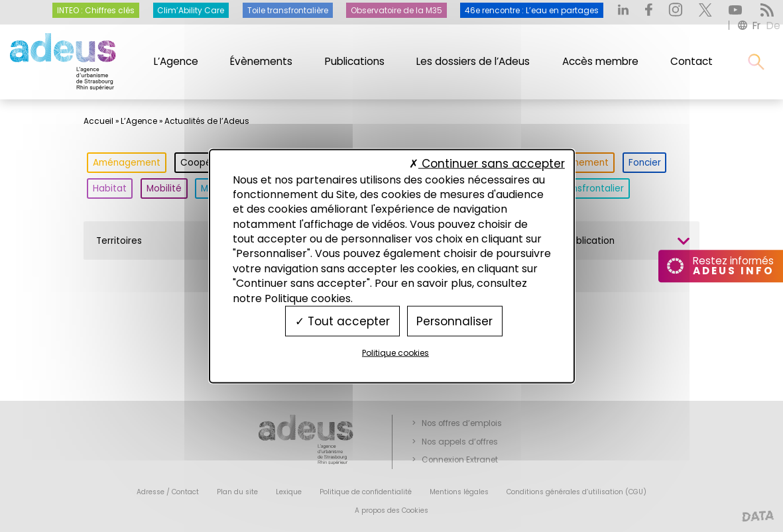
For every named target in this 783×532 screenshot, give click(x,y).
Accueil (98, 121)
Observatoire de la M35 (396, 11)
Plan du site (237, 492)
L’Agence (176, 61)
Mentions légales (459, 492)
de (773, 26)
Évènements (261, 61)
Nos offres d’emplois (462, 423)
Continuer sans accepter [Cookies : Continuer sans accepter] (487, 164)
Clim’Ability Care (191, 11)
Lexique (289, 492)
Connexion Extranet (460, 460)
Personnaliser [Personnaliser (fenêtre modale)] (454, 321)
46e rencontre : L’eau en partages (532, 11)
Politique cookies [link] (395, 353)
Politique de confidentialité (366, 492)
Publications (355, 61)
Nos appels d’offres (460, 442)
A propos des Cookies (391, 510)
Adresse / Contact (168, 492)
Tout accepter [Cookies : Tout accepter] (342, 321)
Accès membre (600, 61)
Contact (692, 61)
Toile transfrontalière (288, 11)
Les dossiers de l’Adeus (473, 61)
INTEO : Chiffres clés (96, 11)
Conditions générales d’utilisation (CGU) (576, 492)
